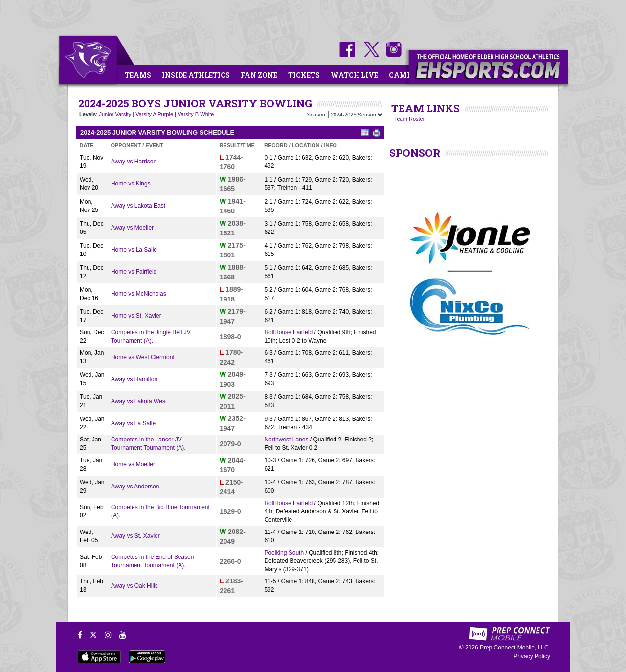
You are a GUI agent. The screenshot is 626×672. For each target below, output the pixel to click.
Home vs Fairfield (134, 272)
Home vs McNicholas (139, 294)
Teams (138, 75)
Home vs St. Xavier (136, 316)
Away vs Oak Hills (134, 586)
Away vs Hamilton (134, 379)
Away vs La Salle (133, 423)
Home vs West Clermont (143, 357)
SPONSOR (415, 153)
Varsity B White (196, 114)
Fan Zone (259, 75)
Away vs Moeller (132, 228)
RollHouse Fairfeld (288, 332)
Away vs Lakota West (139, 401)
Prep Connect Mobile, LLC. (515, 648)
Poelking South (284, 553)
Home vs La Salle (134, 250)
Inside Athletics (196, 75)
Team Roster (409, 119)
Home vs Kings (131, 184)
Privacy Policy (532, 656)
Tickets (304, 75)
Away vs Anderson (135, 487)
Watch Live (354, 75)
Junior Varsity (115, 114)
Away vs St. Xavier (135, 536)
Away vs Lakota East (138, 206)
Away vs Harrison (134, 162)
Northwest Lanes (286, 440)
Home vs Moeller (133, 464)
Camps (402, 75)
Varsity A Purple (154, 114)
